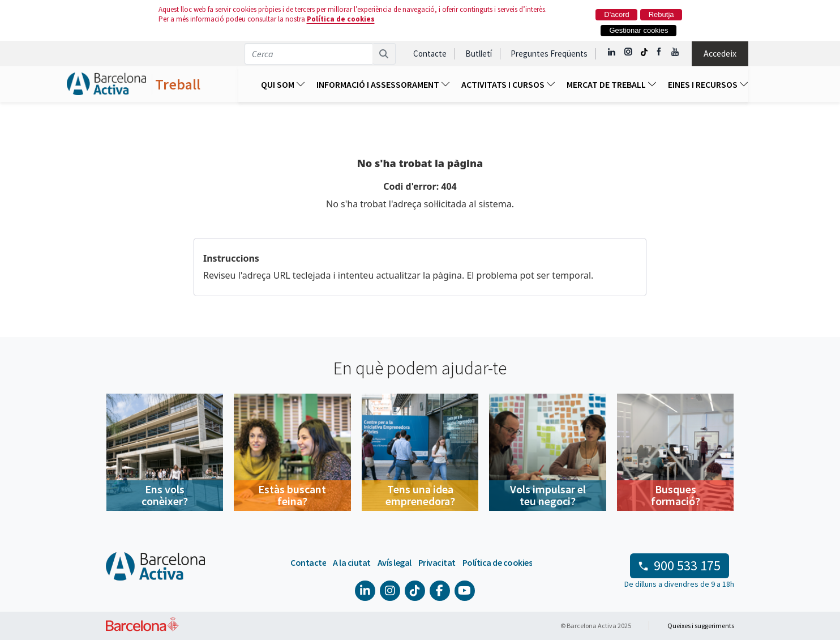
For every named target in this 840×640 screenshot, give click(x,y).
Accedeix (720, 53)
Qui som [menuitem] (283, 84)
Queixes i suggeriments (701, 626)
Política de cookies (341, 19)
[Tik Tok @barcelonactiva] (644, 52)
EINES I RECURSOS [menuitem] (708, 84)
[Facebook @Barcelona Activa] (660, 52)
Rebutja (661, 14)
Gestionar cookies (638, 30)
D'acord (616, 14)
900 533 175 (687, 566)
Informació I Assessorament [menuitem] (383, 84)
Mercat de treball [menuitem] (612, 84)
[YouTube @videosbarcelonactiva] (676, 52)
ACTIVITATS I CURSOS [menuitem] (508, 84)
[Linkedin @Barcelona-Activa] (612, 52)
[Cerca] (384, 54)
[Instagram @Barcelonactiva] (628, 52)
